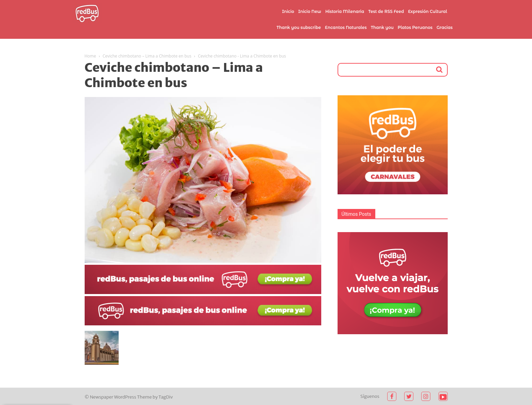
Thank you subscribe (298, 27)
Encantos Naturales (346, 27)
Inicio (288, 11)
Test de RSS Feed (386, 11)
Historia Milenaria (345, 11)
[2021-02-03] (203, 292)
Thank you (382, 27)
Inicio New (310, 11)
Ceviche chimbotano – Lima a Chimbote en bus (147, 56)
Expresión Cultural (427, 11)
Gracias (444, 27)
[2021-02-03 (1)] (203, 324)
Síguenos (370, 396)
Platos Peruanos (415, 27)
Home (90, 56)
